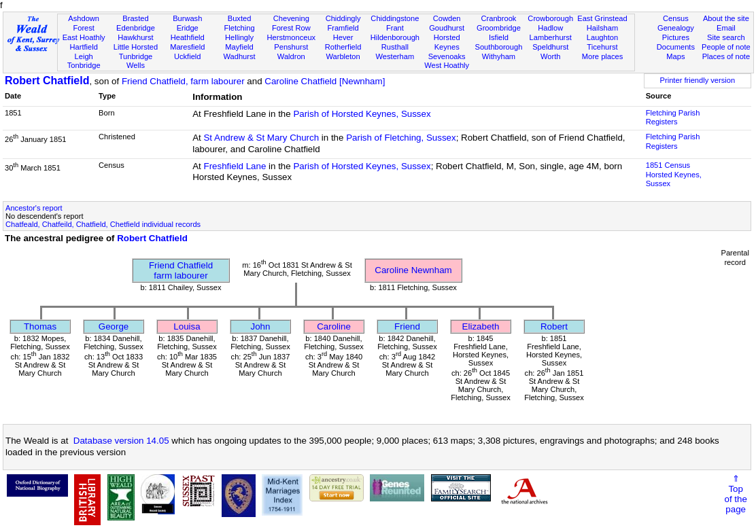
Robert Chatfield (47, 81)
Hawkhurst (135, 37)
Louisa (187, 326)
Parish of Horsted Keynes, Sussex (362, 114)
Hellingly (239, 37)
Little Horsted (136, 47)
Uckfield (188, 56)
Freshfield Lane (235, 166)
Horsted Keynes (447, 42)
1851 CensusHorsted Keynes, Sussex (674, 175)
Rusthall (395, 47)
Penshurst (291, 47)
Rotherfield (343, 47)
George (114, 326)
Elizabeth (481, 326)
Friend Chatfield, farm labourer (183, 81)
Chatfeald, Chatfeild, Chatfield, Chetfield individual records (103, 224)
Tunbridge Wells (136, 61)
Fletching (239, 28)
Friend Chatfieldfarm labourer (181, 270)
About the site (726, 18)
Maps (675, 56)
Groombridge (499, 28)
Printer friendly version (698, 80)
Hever (343, 37)
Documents (676, 47)
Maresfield (187, 47)
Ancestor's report (34, 208)
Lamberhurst (551, 37)
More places (603, 56)
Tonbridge (84, 65)
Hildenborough (395, 37)
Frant (395, 28)
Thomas (40, 326)
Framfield (343, 28)
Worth (550, 56)
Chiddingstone (395, 18)
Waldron (291, 56)
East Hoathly (84, 37)
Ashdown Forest (84, 23)
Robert (554, 326)
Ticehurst (602, 47)
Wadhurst (239, 56)
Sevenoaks (447, 56)
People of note (726, 47)
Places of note (726, 56)
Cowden (447, 18)
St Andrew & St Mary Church (261, 138)
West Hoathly (447, 65)
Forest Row (291, 28)
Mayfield (239, 47)
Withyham (499, 56)
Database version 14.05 (121, 441)
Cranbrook (499, 18)
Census (676, 18)
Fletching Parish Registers (673, 118)
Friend (407, 326)
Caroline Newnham (413, 270)
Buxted (240, 18)
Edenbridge (136, 28)
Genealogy (676, 28)
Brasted (135, 18)
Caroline (334, 326)
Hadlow (550, 28)
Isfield (499, 37)
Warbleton (343, 56)
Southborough (499, 47)
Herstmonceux (292, 37)
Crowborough (550, 18)
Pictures (676, 37)
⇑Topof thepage (736, 494)
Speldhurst (550, 47)
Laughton (602, 37)
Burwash (187, 18)
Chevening (291, 18)
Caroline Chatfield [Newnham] (325, 81)
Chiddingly (343, 18)
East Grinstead (602, 18)
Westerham (395, 56)
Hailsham (602, 28)
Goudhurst (447, 28)
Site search (726, 37)
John (261, 326)
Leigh (84, 56)
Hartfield (84, 47)
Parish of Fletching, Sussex (401, 138)
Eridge (188, 28)
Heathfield (188, 37)
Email (726, 28)
